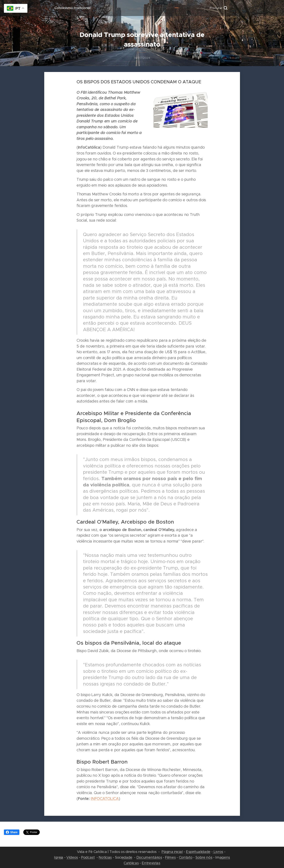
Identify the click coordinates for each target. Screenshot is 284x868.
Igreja (59, 857)
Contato (186, 857)
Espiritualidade (198, 852)
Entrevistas (151, 863)
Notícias (105, 857)
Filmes (170, 857)
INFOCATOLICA (105, 799)
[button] (218, 8)
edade (127, 857)
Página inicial (172, 852)
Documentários (149, 857)
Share (12, 832)
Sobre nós (204, 857)
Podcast (88, 857)
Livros (218, 852)
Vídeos (72, 857)
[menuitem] (144, 8)
